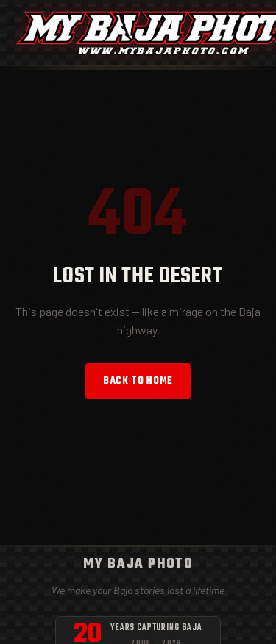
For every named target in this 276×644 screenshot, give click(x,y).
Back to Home (138, 381)
